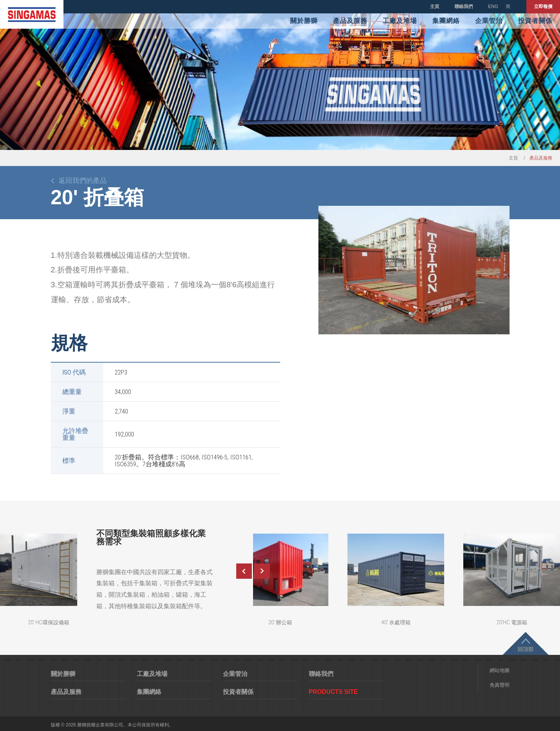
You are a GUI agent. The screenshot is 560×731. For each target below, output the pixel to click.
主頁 (435, 7)
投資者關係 (535, 21)
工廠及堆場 (400, 21)
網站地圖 (500, 670)
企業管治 (489, 21)
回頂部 (526, 649)
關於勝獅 (304, 21)
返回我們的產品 (83, 181)
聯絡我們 (464, 7)
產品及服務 (350, 21)
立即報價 (543, 7)
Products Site (333, 692)
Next (262, 571)
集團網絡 (446, 21)
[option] (414, 270)
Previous (244, 571)
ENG (493, 7)
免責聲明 (500, 685)
